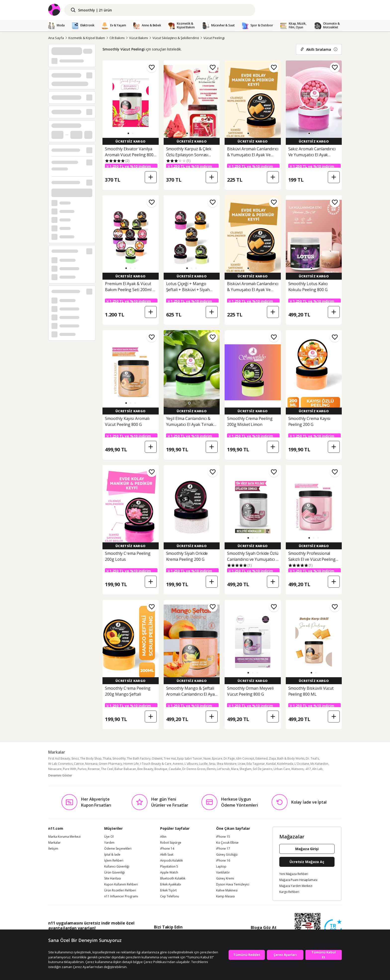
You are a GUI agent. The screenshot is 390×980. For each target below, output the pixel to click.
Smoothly (119, 758)
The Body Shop (91, 758)
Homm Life (131, 764)
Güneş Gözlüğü (227, 855)
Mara (235, 769)
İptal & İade (112, 855)
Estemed (262, 758)
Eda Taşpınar (256, 764)
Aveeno (178, 764)
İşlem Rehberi (114, 861)
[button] (128, 133)
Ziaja (272, 758)
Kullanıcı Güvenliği (117, 867)
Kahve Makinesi (227, 890)
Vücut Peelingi (214, 38)
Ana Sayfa (56, 38)
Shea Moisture (227, 764)
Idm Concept (245, 758)
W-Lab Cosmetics (60, 764)
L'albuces (191, 764)
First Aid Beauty (59, 758)
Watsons (297, 769)
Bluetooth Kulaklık (173, 878)
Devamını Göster (60, 775)
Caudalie (175, 769)
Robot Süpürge (171, 843)
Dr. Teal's (312, 758)
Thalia (107, 758)
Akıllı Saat (167, 855)
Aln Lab (317, 769)
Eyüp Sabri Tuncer (190, 758)
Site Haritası (113, 878)
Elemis (211, 769)
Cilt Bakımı (117, 38)
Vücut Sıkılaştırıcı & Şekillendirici (176, 38)
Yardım (109, 843)
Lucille (203, 764)
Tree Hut (170, 758)
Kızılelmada (285, 764)
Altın (163, 837)
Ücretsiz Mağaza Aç (307, 862)
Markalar (54, 843)
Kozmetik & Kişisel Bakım (87, 38)
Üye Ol (109, 837)
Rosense (94, 769)
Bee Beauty (145, 769)
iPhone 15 (223, 837)
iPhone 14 (167, 849)
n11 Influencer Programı (121, 896)
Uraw (242, 764)
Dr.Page (229, 758)
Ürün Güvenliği (115, 873)
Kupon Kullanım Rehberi (121, 884)
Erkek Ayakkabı (171, 884)
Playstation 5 (169, 867)
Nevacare (55, 769)
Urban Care (282, 769)
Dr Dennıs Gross (194, 769)
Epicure (217, 758)
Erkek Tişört (168, 890)
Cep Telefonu (170, 896)
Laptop (221, 867)
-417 (308, 769)
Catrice (79, 764)
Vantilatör (223, 873)
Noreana (91, 764)
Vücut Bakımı (139, 38)
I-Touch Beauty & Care (156, 764)
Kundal (271, 764)
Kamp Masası (225, 896)
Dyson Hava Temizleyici (233, 884)
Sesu (212, 764)
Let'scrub (223, 769)
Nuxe (207, 758)
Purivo (82, 769)
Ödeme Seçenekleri (118, 849)
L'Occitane (302, 764)
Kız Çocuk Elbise (227, 843)
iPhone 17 (223, 849)
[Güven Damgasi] (333, 928)
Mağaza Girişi (307, 849)
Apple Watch (169, 873)
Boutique (161, 769)
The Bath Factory (139, 758)
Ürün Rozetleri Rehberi (120, 890)
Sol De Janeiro (263, 769)
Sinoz (75, 758)
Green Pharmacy (110, 764)
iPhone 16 (223, 861)
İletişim (53, 849)
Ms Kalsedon (319, 764)
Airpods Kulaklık (171, 861)
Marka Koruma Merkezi (64, 837)
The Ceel (107, 769)
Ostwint (157, 758)
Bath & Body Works (291, 758)
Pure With (70, 769)
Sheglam (245, 769)
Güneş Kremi (225, 878)
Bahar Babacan (125, 769)
